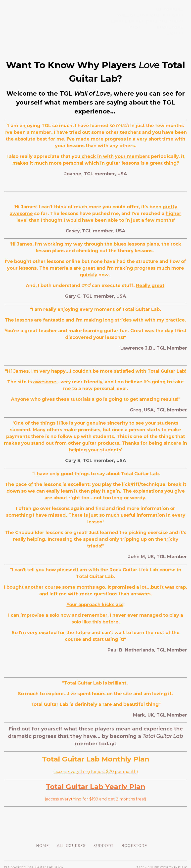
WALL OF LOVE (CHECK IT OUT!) (154, 15)
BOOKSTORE (149, 27)
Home (43, 840)
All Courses (173, 9)
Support (103, 840)
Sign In (179, 27)
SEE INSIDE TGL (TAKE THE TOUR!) (151, 21)
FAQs (121, 27)
